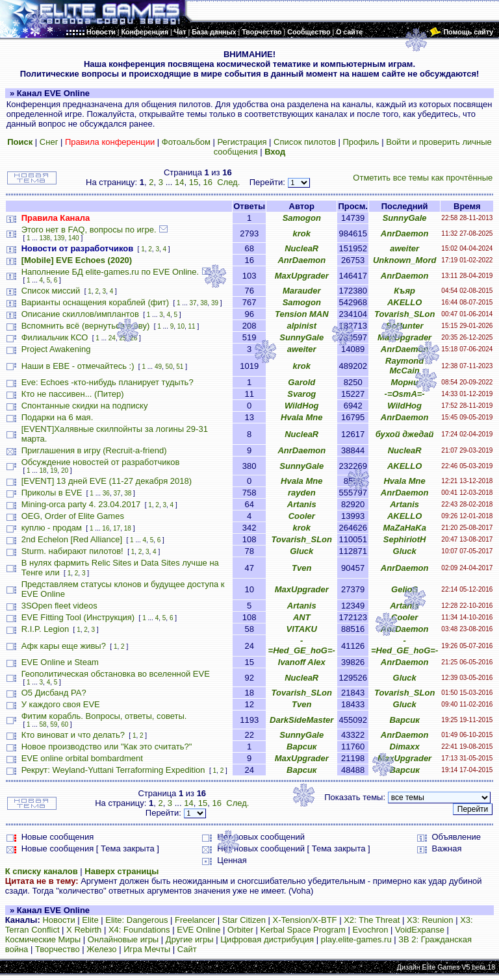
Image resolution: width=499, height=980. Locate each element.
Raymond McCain (404, 366)
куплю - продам (52, 528)
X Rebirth (84, 930)
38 (204, 303)
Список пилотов (305, 142)
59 (54, 724)
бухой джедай (405, 434)
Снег (49, 142)
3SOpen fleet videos (59, 606)
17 (117, 528)
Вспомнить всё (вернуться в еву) (86, 326)
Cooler (302, 516)
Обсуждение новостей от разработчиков (101, 462)
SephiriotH (405, 539)
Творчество (58, 949)
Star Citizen (244, 920)
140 (74, 238)
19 (54, 471)
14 (179, 182)
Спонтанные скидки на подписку (85, 406)
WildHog (302, 406)
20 (65, 471)
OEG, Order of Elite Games (73, 516)
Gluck (301, 551)
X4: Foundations (139, 930)
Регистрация (242, 142)
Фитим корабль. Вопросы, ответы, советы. (104, 716)
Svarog (301, 394)
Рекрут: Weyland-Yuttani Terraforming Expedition (113, 770)
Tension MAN (302, 314)
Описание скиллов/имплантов (80, 314)
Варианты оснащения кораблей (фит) (95, 302)
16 (207, 182)
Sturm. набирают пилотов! (72, 551)
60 (65, 724)
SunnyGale (405, 218)
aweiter (404, 248)
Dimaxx (405, 747)
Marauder (302, 291)
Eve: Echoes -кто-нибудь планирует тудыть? (108, 382)
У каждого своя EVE (61, 704)
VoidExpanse (420, 930)
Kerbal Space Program (303, 930)
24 (112, 338)
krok (302, 233)
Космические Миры (43, 939)
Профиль (361, 142)
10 (181, 326)
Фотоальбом (186, 142)
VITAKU (302, 629)
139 (59, 238)
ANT (302, 617)
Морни (404, 382)
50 (169, 367)
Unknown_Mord (405, 260)
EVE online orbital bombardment (82, 758)
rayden (302, 493)
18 (43, 471)
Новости (58, 920)
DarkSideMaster (301, 720)
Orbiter (240, 930)
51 (180, 367)
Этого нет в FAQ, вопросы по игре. (89, 230)
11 (192, 326)
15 (194, 182)
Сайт (187, 949)
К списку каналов (42, 871)
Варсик (404, 720)
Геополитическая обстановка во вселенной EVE (116, 674)
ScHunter (405, 326)
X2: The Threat (372, 920)
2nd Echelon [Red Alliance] (72, 539)
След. (228, 182)
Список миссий (51, 291)
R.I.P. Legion (45, 629)
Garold (301, 382)
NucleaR (301, 248)
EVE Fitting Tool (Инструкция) (78, 617)
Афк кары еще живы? (64, 646)
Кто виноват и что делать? (73, 735)
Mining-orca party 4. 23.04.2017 (81, 504)
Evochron (371, 930)
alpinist (302, 326)
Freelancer (195, 920)
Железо (101, 949)
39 (215, 303)
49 (158, 367)
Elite (90, 920)
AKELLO (404, 302)
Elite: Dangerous (136, 920)
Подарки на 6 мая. (58, 417)
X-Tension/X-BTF (305, 920)
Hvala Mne (301, 417)
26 (134, 338)
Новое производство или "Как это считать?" (107, 747)
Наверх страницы (122, 871)
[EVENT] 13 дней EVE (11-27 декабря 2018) (107, 481)
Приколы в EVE (52, 493)
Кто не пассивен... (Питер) (73, 394)
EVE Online (198, 930)
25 (123, 338)
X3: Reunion (430, 920)
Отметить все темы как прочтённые (423, 178)
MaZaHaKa (404, 528)
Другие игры (190, 939)
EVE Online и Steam (60, 662)
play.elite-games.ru (356, 939)
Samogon (302, 218)
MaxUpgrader (302, 276)
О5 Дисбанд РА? (54, 693)
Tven (301, 568)
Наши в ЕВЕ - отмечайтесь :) (78, 366)
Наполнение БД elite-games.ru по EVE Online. (110, 272)
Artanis (302, 504)
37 (193, 303)
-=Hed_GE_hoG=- (302, 646)
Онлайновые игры (123, 939)
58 (43, 724)
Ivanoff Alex (302, 662)
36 (106, 493)
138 (45, 238)
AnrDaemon (405, 233)
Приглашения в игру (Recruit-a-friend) (94, 450)
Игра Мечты (147, 949)
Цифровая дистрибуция (267, 939)
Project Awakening (56, 349)
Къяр (404, 291)
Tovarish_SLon (404, 314)
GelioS (404, 589)
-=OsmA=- (405, 394)
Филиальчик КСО (55, 337)
